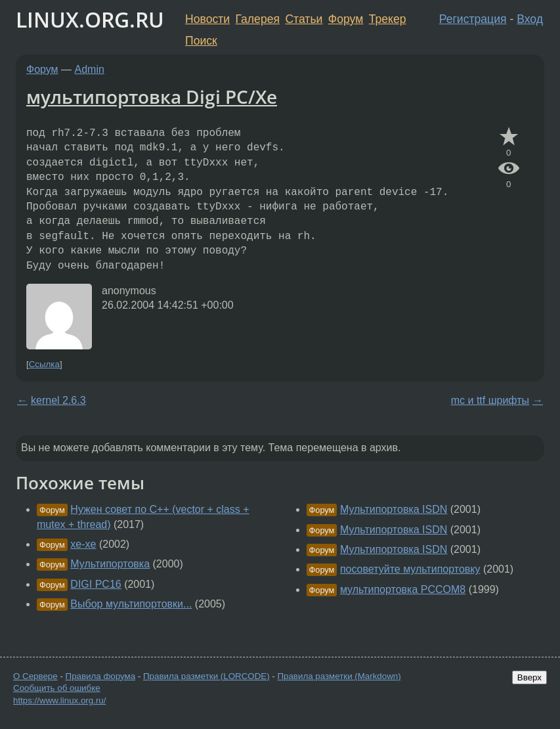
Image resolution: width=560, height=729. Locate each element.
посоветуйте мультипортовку (410, 569)
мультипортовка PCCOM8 (403, 589)
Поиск (201, 41)
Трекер (388, 19)
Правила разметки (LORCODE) (206, 676)
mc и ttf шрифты (490, 400)
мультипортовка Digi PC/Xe (152, 97)
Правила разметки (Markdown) (339, 676)
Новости (207, 19)
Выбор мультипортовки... (131, 604)
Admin (90, 69)
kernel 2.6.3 (58, 400)
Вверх (529, 677)
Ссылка (44, 364)
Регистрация (473, 19)
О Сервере (35, 676)
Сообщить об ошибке (57, 688)
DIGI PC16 (96, 584)
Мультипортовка (110, 564)
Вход (530, 19)
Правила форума (101, 676)
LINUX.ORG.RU (90, 19)
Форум (346, 19)
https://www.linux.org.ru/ (59, 700)
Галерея (258, 19)
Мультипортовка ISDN (394, 509)
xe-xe (83, 544)
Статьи (304, 19)
